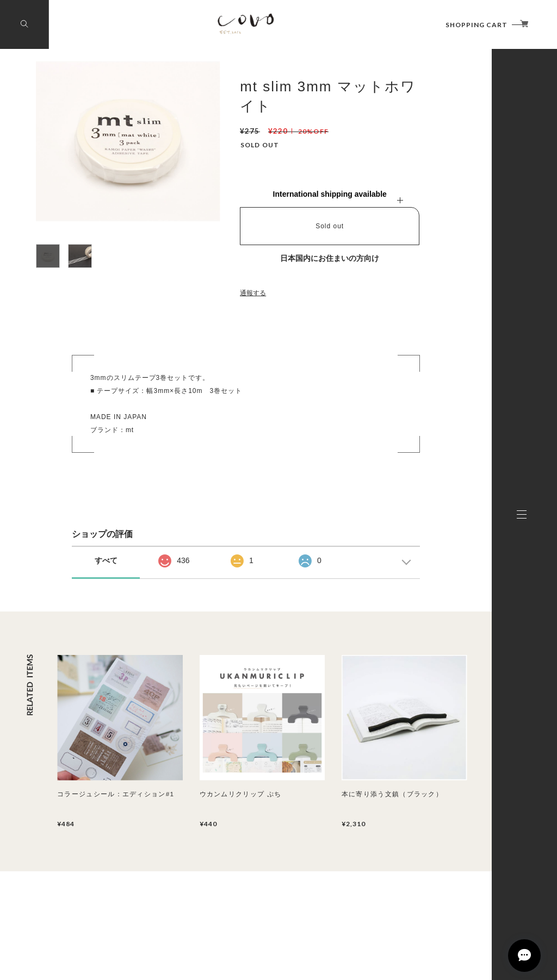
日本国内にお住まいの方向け (330, 258)
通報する (253, 293)
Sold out (330, 226)
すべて (106, 560)
